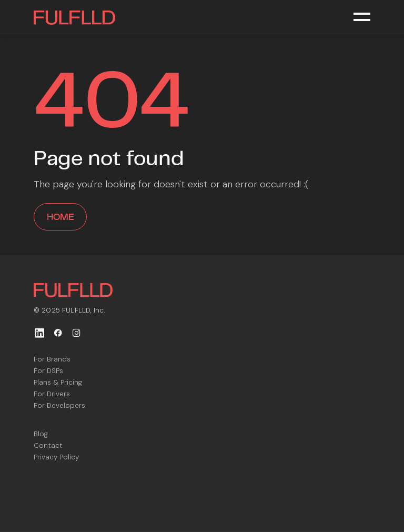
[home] (74, 17)
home (60, 217)
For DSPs (48, 371)
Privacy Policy (56, 457)
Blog (41, 434)
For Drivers (52, 394)
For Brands (52, 359)
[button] (362, 17)
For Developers (59, 405)
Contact (48, 445)
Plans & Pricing (58, 382)
